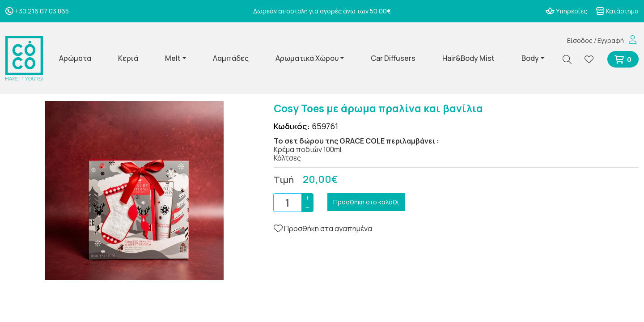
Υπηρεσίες (566, 11)
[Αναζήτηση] (571, 59)
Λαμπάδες (231, 58)
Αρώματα (75, 58)
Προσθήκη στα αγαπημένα (323, 229)
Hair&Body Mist (468, 58)
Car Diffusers (393, 58)
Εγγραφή (611, 40)
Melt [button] (173, 58)
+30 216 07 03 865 (37, 11)
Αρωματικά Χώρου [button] (307, 58)
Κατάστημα (617, 11)
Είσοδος (580, 40)
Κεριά (128, 58)
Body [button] (530, 58)
